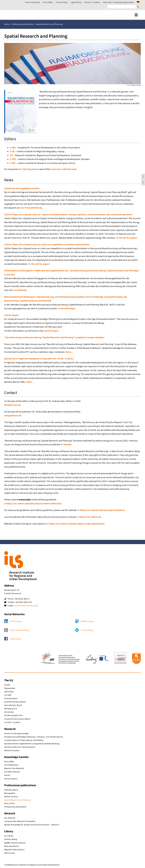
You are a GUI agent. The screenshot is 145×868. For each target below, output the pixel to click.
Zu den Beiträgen (67, 308)
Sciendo (66, 445)
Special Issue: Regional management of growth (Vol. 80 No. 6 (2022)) (39, 359)
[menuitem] (138, 2)
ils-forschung (16, 621)
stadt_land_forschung (20, 630)
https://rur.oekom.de (89, 517)
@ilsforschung (87, 621)
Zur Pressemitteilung (32, 208)
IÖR (13, 159)
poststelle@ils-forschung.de (26, 606)
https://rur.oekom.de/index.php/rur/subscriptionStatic (76, 524)
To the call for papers (127, 238)
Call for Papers (12, 315)
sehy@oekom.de (13, 416)
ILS (12, 155)
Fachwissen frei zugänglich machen (22, 188)
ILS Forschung (87, 630)
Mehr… (30, 382)
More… (69, 352)
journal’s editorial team (64, 169)
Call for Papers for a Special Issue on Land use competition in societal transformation (47, 245)
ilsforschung (15, 639)
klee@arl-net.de (13, 405)
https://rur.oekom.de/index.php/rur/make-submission (33, 504)
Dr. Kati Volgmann (28, 169)
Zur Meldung (20, 290)
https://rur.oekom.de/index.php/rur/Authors (101, 510)
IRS (13, 163)
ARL (13, 148)
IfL (12, 151)
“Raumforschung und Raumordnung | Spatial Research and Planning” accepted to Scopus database (54, 337)
